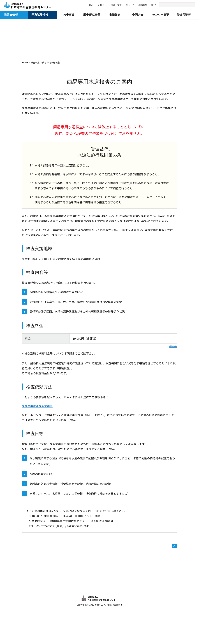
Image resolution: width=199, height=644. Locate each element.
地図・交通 (116, 5)
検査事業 (35, 62)
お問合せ (102, 5)
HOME (91, 5)
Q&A (154, 5)
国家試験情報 (40, 15)
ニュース (130, 5)
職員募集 (143, 5)
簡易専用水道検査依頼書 (37, 406)
